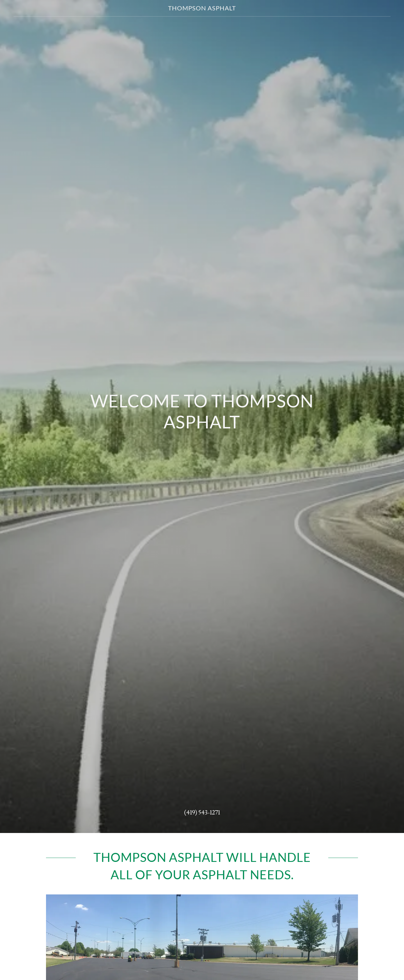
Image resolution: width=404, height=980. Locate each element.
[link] (202, 9)
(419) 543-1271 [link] (202, 813)
